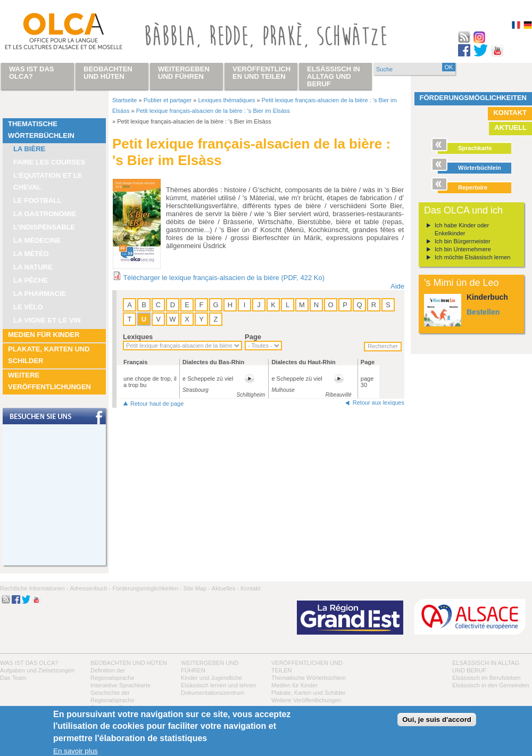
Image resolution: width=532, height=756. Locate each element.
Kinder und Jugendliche (211, 678)
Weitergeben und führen (184, 73)
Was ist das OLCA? (29, 663)
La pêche (31, 280)
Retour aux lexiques (379, 402)
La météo (31, 254)
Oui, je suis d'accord (437, 720)
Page (253, 337)
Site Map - (197, 588)
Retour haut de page (157, 404)
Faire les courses (49, 162)
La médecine (37, 240)
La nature (33, 267)
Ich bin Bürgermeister (463, 241)
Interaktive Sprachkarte (120, 685)
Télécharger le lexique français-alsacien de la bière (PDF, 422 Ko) (224, 278)
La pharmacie (40, 294)
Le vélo (28, 307)
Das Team (13, 678)
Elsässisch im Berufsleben (486, 678)
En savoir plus (76, 751)
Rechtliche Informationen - (34, 588)
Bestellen (483, 312)
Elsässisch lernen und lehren (218, 685)
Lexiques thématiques (226, 100)
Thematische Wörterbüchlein (41, 130)
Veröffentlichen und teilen (261, 73)
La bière (29, 149)
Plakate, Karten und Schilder (49, 355)
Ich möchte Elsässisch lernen (472, 257)
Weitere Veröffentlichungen (49, 381)
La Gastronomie (45, 214)
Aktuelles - (225, 588)
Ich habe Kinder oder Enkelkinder (462, 229)
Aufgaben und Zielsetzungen (37, 670)
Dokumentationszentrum (213, 693)
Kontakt (510, 113)
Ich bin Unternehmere (463, 249)
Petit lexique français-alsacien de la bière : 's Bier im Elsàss (213, 111)
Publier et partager (168, 100)
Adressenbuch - (90, 588)
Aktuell (510, 128)
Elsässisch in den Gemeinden (491, 685)
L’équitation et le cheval (48, 181)
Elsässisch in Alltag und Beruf (334, 76)
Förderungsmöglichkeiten (473, 98)
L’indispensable (44, 227)
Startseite (124, 100)
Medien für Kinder (44, 335)
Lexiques (138, 337)
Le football (38, 200)
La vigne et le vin (47, 320)
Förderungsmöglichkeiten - (147, 588)
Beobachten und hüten (129, 663)
